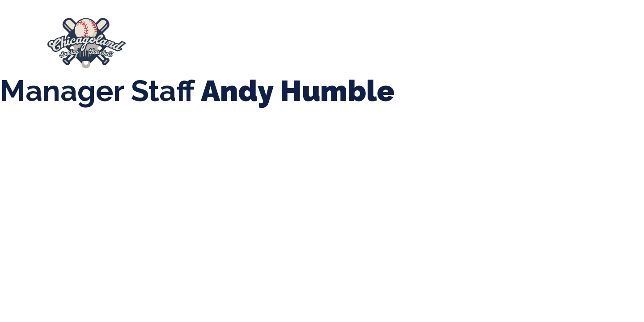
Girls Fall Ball (533, 39)
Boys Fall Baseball (456, 39)
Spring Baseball (235, 39)
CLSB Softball (379, 39)
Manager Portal (187, 48)
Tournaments (308, 39)
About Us (168, 39)
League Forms (258, 48)
